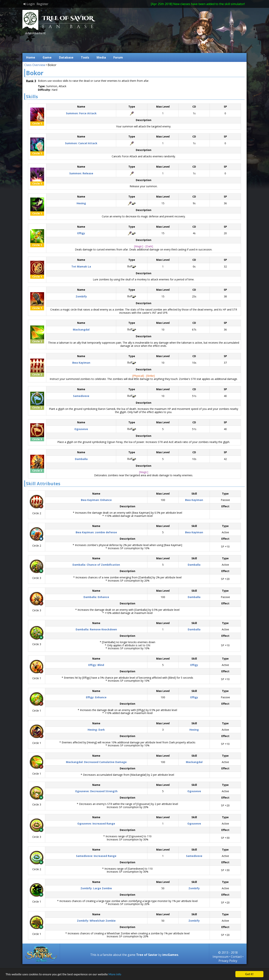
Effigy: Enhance (96, 697)
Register (42, 4)
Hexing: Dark (96, 730)
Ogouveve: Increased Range (96, 824)
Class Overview (35, 65)
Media (101, 57)
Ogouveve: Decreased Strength (96, 791)
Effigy (194, 665)
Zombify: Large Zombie (96, 888)
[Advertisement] (92, 44)
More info (115, 974)
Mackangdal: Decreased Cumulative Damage (96, 762)
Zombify (194, 888)
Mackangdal (194, 762)
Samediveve (194, 856)
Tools (85, 57)
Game (47, 57)
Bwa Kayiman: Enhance (96, 500)
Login (29, 4)
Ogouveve (194, 791)
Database (66, 57)
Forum (118, 57)
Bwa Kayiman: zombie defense (96, 532)
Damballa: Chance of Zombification (96, 565)
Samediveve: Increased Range (96, 856)
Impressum (221, 957)
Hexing (194, 730)
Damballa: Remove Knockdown (96, 629)
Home (31, 57)
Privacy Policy (228, 961)
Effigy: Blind (96, 665)
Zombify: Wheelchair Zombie (96, 921)
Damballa (194, 565)
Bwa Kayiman (194, 500)
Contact (236, 957)
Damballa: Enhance (96, 597)
